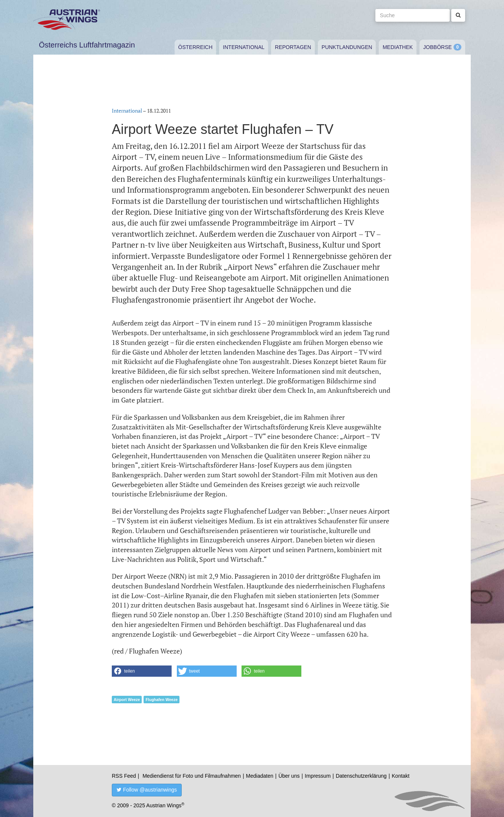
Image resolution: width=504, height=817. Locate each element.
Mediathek (398, 47)
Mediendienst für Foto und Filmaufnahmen (192, 776)
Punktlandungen (347, 47)
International (244, 47)
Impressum (318, 776)
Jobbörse (437, 47)
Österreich (196, 47)
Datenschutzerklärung (361, 776)
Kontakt (401, 776)
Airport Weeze (127, 700)
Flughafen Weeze (162, 700)
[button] (142, 671)
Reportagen (293, 47)
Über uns (289, 776)
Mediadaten (260, 776)
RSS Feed (124, 776)
